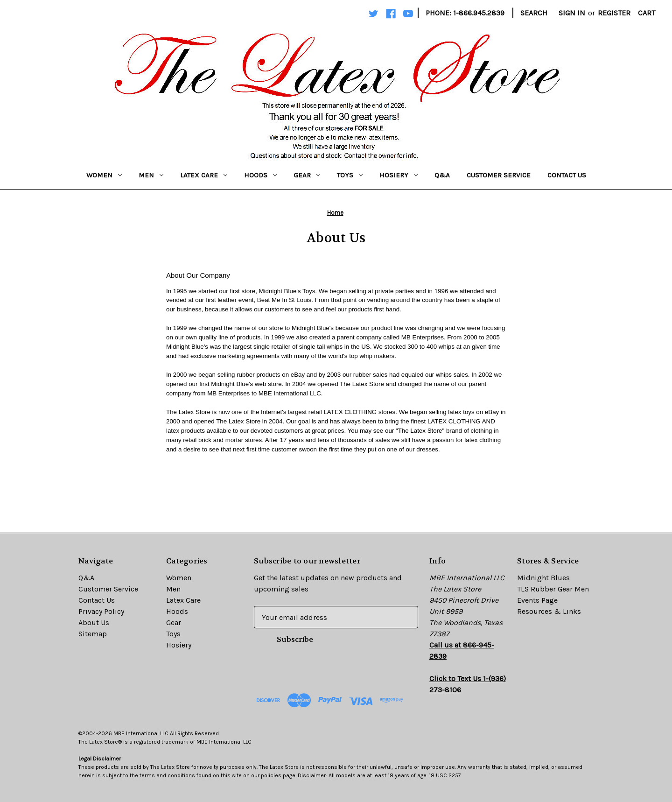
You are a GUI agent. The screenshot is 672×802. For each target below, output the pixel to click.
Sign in (572, 13)
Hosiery (399, 175)
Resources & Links (549, 611)
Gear (307, 175)
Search (534, 13)
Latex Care (204, 175)
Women (104, 175)
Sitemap (93, 634)
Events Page (537, 600)
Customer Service (499, 175)
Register (614, 13)
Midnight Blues (543, 578)
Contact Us (567, 175)
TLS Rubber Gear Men (553, 589)
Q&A (442, 175)
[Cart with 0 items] (647, 13)
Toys (350, 175)
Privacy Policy (101, 611)
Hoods (260, 175)
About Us (94, 623)
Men (151, 175)
